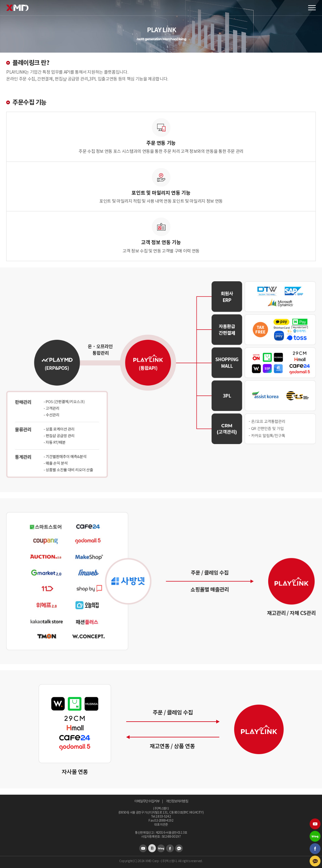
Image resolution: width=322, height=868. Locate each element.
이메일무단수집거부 (147, 801)
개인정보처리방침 (177, 801)
